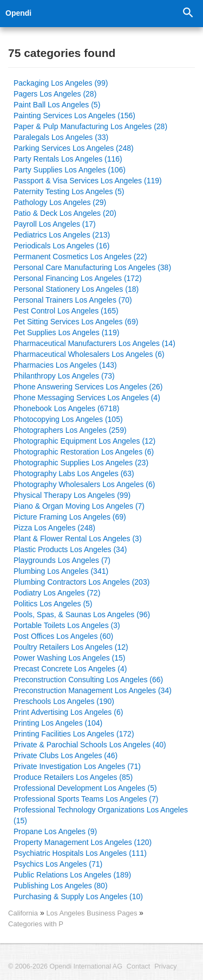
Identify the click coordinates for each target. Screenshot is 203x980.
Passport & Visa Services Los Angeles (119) (88, 181)
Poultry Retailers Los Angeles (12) (71, 647)
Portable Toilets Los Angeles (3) (67, 625)
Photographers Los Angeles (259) (70, 430)
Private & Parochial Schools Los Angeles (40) (90, 745)
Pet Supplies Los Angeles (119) (66, 332)
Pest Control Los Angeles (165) (66, 311)
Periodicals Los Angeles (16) (61, 246)
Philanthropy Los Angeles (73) (64, 376)
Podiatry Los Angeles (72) (57, 593)
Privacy (165, 966)
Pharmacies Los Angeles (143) (65, 365)
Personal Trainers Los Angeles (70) (73, 300)
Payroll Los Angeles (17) (55, 224)
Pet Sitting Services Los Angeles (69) (76, 322)
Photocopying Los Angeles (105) (68, 419)
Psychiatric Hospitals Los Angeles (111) (80, 853)
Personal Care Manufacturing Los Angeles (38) (92, 267)
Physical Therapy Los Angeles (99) (72, 495)
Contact (138, 966)
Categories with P (36, 924)
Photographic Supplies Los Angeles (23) (81, 463)
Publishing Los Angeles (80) (61, 886)
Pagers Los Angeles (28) (55, 94)
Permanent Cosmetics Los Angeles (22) (80, 257)
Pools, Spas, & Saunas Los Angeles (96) (82, 614)
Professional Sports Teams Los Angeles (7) (86, 799)
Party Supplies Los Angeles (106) (70, 170)
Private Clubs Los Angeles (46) (66, 755)
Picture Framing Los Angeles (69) (70, 517)
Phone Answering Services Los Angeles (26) (88, 387)
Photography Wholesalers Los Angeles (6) (84, 484)
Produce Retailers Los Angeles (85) (73, 777)
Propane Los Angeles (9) (55, 831)
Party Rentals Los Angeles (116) (68, 159)
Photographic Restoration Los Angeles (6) (84, 452)
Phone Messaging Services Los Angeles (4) (87, 398)
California (23, 913)
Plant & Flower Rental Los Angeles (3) (78, 539)
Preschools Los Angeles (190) (64, 701)
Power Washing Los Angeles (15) (69, 658)
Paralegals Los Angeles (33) (61, 137)
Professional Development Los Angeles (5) (85, 788)
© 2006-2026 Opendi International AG (65, 966)
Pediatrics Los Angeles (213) (62, 235)
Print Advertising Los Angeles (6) (68, 712)
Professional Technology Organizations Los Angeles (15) (101, 815)
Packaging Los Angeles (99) (61, 83)
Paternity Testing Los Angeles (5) (69, 191)
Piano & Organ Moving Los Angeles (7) (79, 506)
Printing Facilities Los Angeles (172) (74, 734)
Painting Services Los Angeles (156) (74, 116)
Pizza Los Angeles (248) (54, 528)
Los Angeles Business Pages (93, 913)
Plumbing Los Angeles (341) (61, 571)
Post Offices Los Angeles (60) (63, 636)
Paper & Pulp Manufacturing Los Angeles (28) (90, 126)
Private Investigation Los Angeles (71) (77, 766)
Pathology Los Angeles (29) (60, 202)
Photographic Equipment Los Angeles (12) (84, 441)
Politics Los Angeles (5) (53, 604)
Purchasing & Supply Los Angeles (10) (78, 896)
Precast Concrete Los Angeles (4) (70, 669)
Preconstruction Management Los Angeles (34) (93, 690)
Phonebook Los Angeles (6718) (66, 408)
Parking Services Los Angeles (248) (74, 148)
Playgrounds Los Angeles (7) (62, 560)
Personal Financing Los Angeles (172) (78, 278)
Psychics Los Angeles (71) (58, 864)
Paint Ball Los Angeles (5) (57, 105)
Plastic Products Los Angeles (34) (70, 549)
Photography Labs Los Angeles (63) (74, 473)
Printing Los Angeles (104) (58, 723)
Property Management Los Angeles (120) (83, 842)
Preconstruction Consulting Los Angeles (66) (88, 680)
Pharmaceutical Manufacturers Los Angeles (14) (94, 343)
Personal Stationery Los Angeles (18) (76, 289)
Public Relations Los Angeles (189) (72, 875)
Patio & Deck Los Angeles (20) (65, 213)
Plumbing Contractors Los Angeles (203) (81, 582)
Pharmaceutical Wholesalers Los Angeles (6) (89, 354)
